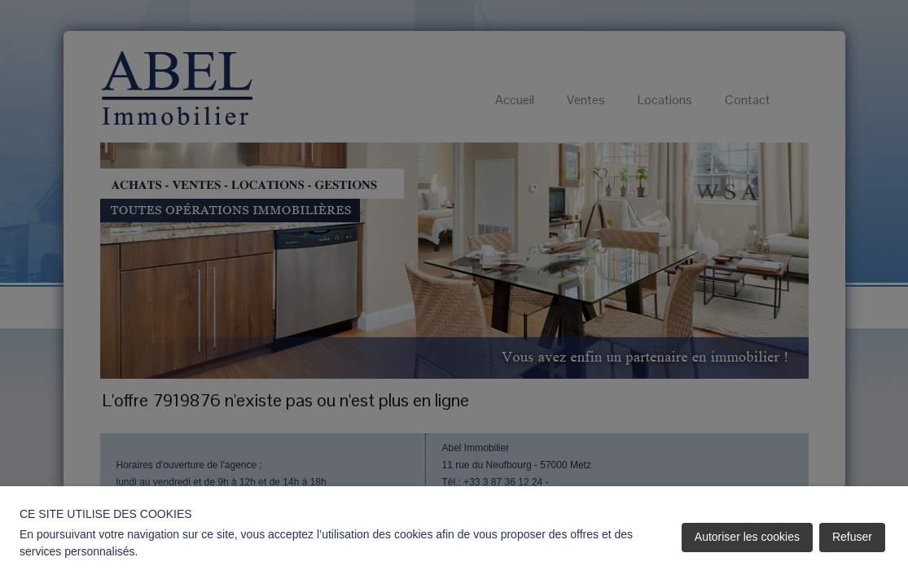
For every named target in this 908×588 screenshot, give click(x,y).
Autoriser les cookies (747, 537)
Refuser (852, 537)
